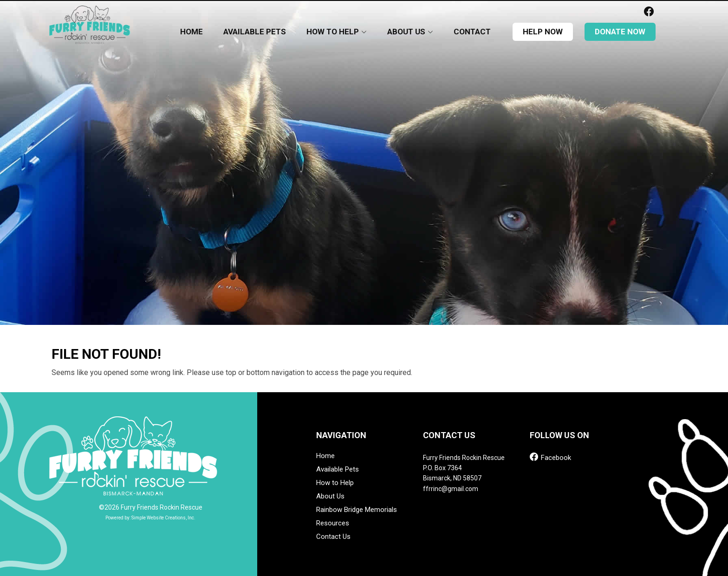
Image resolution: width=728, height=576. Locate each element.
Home (192, 32)
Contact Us (333, 537)
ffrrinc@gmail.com (451, 489)
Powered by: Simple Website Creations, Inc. (150, 518)
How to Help (335, 483)
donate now (620, 32)
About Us (330, 496)
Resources (333, 523)
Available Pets (255, 32)
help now (543, 32)
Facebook (550, 457)
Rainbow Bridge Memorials (357, 510)
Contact (472, 32)
